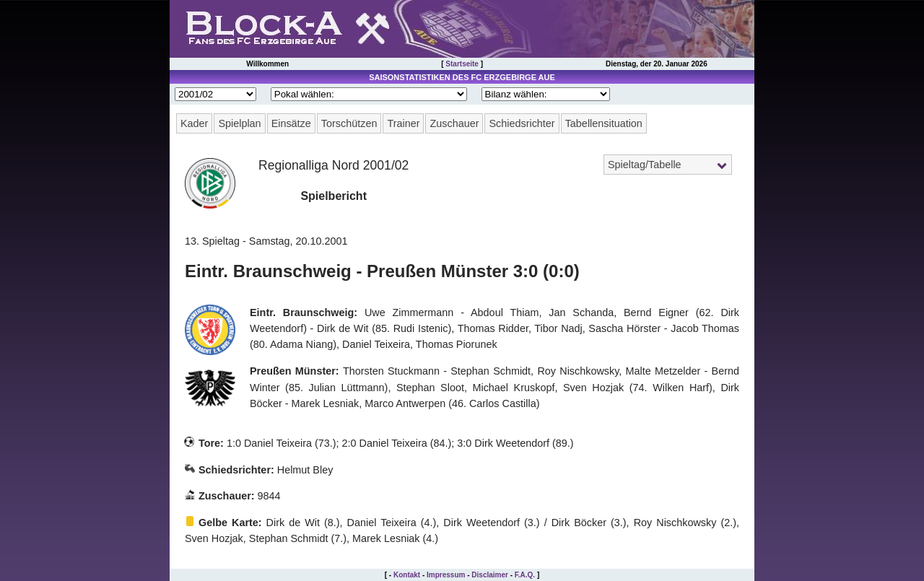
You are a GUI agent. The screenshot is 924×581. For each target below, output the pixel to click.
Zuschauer (454, 123)
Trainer (403, 123)
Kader (194, 123)
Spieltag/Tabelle (645, 165)
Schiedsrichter (522, 123)
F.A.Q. (525, 575)
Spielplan (239, 123)
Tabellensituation (604, 123)
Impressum (446, 575)
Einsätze (291, 123)
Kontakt (407, 575)
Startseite (462, 64)
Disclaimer (490, 575)
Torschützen (349, 123)
